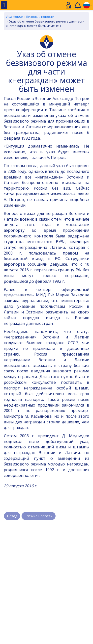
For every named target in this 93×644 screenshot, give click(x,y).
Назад (12, 516)
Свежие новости (39, 516)
